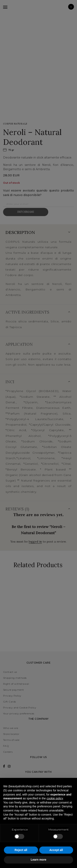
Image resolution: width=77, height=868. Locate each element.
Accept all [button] (56, 850)
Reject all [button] (21, 850)
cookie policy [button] (55, 798)
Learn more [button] (38, 860)
